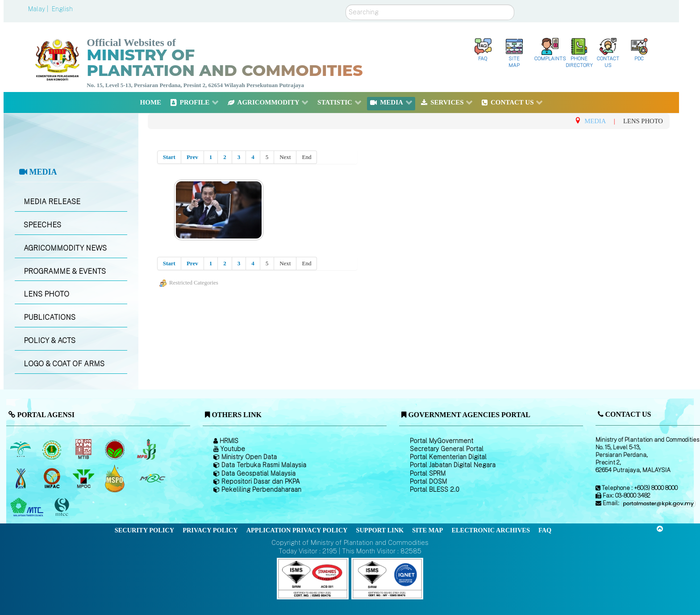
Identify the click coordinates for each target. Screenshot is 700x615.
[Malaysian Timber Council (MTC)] (28, 507)
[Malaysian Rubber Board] (53, 449)
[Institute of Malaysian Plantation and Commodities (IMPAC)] (53, 478)
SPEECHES (42, 225)
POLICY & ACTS (50, 341)
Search (346, 5)
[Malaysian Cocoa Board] (116, 449)
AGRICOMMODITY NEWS (65, 248)
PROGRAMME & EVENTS (65, 271)
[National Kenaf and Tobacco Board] (21, 478)
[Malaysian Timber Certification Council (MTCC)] (63, 507)
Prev (192, 157)
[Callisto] (313, 578)
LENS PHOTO (46, 294)
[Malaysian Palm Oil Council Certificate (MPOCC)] (116, 478)
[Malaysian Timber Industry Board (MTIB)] (84, 449)
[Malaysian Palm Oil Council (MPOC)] (84, 478)
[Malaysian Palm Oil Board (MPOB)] (21, 449)
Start (169, 157)
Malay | (39, 9)
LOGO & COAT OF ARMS (64, 364)
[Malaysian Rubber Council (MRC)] (152, 478)
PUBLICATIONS (50, 317)
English (62, 9)
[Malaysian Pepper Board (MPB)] (147, 449)
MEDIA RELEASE (52, 202)
